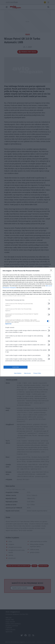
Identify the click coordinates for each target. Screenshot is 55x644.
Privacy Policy (37, 373)
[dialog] (28, 322)
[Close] (52, 271)
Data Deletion (18, 373)
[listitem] (28, 300)
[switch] (48, 304)
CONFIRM (16, 367)
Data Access (27, 373)
